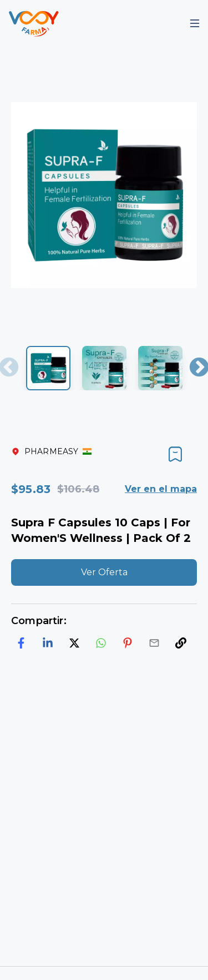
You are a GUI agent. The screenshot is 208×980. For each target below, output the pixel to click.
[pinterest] (128, 643)
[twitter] (74, 643)
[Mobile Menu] (195, 23)
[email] (154, 643)
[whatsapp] (101, 643)
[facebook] (21, 643)
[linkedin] (48, 643)
